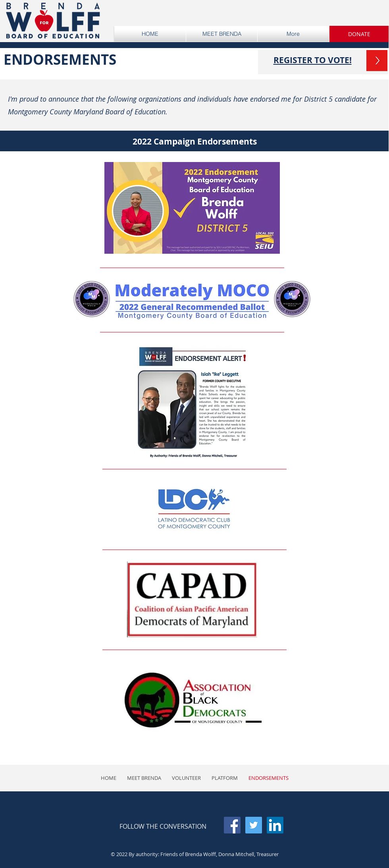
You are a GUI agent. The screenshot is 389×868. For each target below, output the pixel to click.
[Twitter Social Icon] (254, 825)
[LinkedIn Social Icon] (275, 825)
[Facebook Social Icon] (232, 825)
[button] (359, 34)
